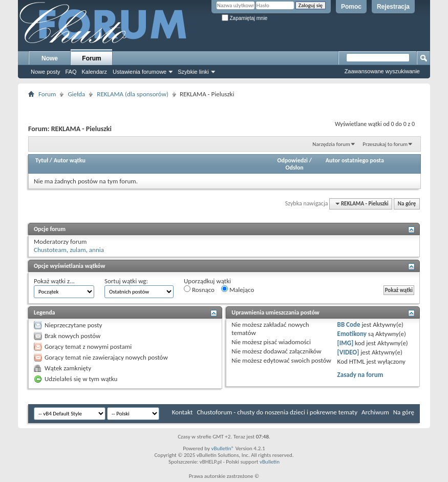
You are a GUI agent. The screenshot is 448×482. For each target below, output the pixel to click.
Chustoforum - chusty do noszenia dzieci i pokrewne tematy (277, 412)
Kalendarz (95, 72)
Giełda (76, 94)
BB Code (349, 324)
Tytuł (42, 160)
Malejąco (238, 289)
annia (97, 250)
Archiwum (375, 412)
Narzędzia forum (331, 144)
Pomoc (351, 7)
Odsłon (294, 167)
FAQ (71, 72)
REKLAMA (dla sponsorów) (133, 94)
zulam (78, 250)
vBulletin (270, 462)
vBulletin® (222, 448)
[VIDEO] (348, 352)
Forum (91, 58)
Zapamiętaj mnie (245, 18)
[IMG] (346, 343)
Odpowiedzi (292, 160)
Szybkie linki (193, 72)
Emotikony (352, 334)
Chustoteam (50, 250)
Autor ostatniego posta (355, 160)
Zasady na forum (360, 375)
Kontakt (183, 412)
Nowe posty (45, 72)
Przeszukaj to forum (385, 144)
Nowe (50, 58)
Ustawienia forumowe (140, 72)
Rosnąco (199, 289)
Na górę (407, 204)
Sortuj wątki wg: (126, 281)
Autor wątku (70, 160)
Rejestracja (393, 7)
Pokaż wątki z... (54, 281)
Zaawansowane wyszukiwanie (382, 71)
